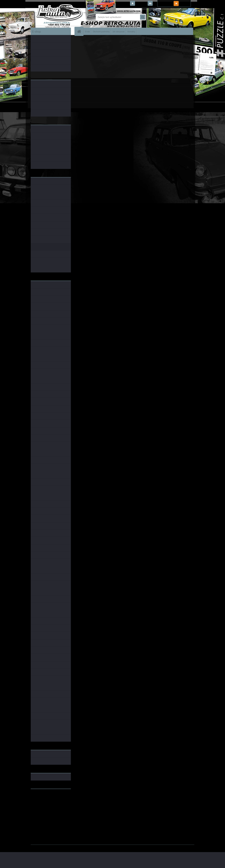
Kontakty (131, 31)
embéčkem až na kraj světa (44, 802)
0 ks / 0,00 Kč (186, 2)
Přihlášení (141, 3)
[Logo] (50, 17)
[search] (143, 17)
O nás (87, 31)
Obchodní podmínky (101, 31)
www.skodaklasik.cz (41, 800)
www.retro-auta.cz (40, 796)
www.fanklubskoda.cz (42, 798)
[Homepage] (80, 31)
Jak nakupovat (119, 31)
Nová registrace (161, 3)
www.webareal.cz (61, 847)
